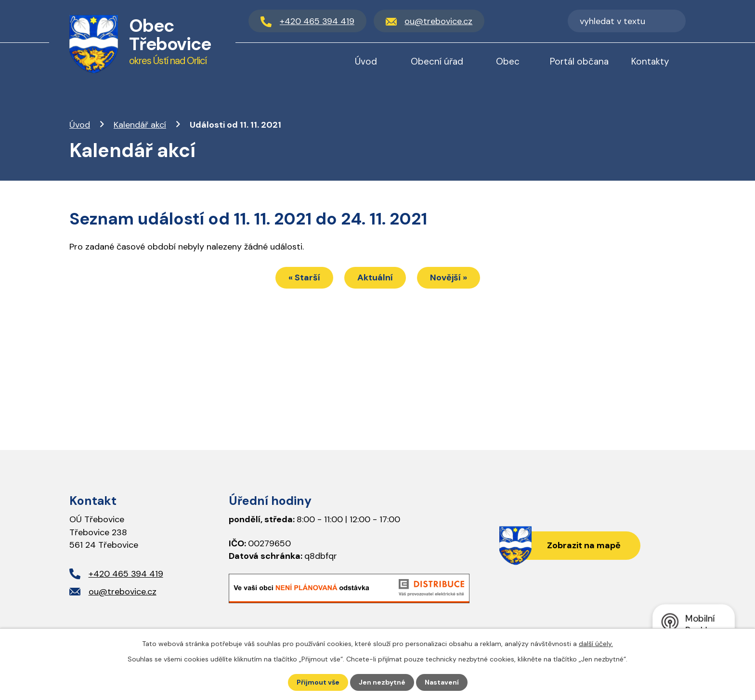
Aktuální (375, 277)
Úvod (80, 125)
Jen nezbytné (382, 682)
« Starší (304, 277)
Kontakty (650, 61)
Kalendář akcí (140, 125)
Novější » (449, 277)
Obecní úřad (437, 61)
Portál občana (579, 61)
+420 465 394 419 (126, 574)
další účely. (596, 644)
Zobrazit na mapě (584, 545)
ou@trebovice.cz (123, 592)
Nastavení (442, 682)
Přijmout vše (318, 682)
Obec (508, 61)
